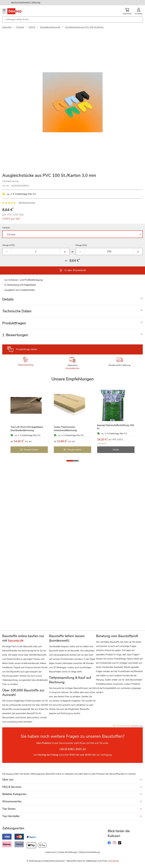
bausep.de (114, 861)
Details (8, 299)
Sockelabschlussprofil (50, 27)
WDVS (32, 27)
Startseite (7, 27)
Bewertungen (15, 335)
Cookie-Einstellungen (68, 852)
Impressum (51, 852)
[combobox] (72, 19)
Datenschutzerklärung (89, 852)
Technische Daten (17, 311)
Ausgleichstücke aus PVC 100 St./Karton (84, 27)
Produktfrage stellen (27, 349)
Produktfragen (14, 323)
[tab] (72, 299)
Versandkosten (72, 368)
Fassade (20, 27)
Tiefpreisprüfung (25, 365)
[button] (70, 461)
